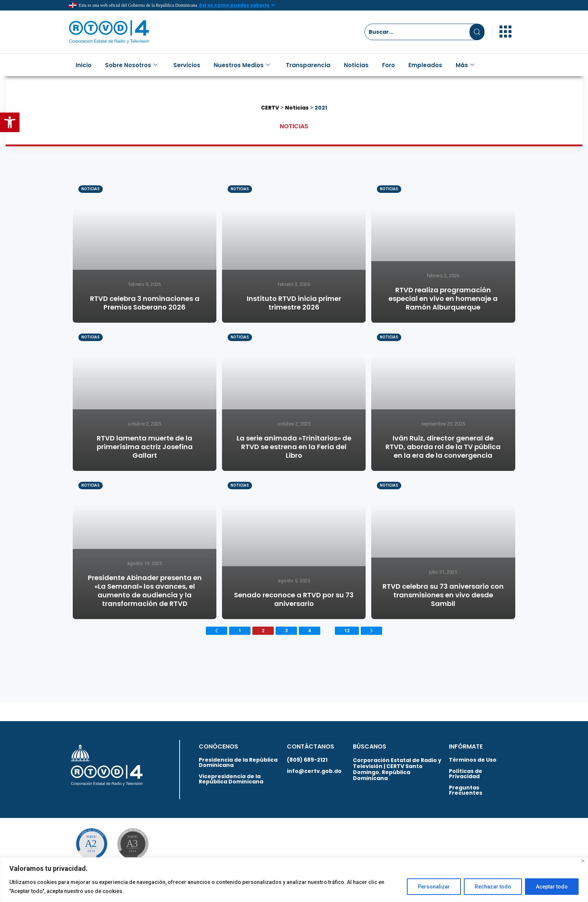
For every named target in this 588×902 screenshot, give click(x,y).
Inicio (84, 65)
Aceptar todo (552, 887)
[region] (294, 880)
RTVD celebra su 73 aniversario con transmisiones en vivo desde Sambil (443, 595)
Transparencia (308, 65)
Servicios (187, 65)
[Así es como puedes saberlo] (273, 5)
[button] (10, 122)
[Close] (583, 861)
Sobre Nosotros (131, 65)
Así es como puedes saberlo (234, 5)
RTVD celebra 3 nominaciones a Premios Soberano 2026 (145, 303)
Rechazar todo (493, 887)
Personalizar (434, 887)
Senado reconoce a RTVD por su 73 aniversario (294, 599)
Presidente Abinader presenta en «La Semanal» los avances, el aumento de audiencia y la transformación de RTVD (145, 591)
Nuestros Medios (242, 65)
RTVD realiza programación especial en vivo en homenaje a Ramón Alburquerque (443, 298)
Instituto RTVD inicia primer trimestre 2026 (294, 303)
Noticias (356, 65)
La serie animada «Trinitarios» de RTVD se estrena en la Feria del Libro (294, 447)
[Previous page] (217, 631)
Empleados (425, 65)
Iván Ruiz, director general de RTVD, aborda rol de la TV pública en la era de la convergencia (443, 447)
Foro (388, 65)
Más (465, 65)
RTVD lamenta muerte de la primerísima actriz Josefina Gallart (145, 447)
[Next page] (371, 631)
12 (347, 631)
